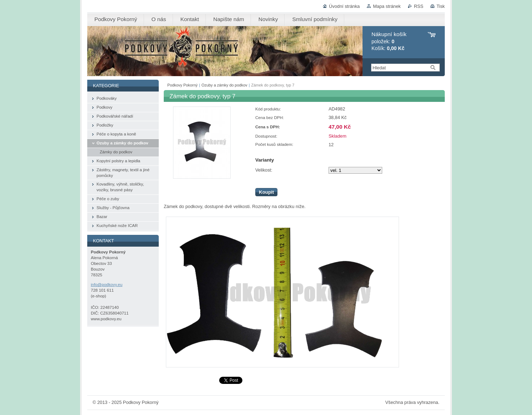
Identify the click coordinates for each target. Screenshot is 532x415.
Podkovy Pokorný (183, 85)
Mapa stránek (387, 6)
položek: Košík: (389, 41)
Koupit (266, 192)
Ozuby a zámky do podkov (225, 85)
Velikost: (264, 170)
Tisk (441, 6)
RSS (419, 6)
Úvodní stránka (344, 6)
